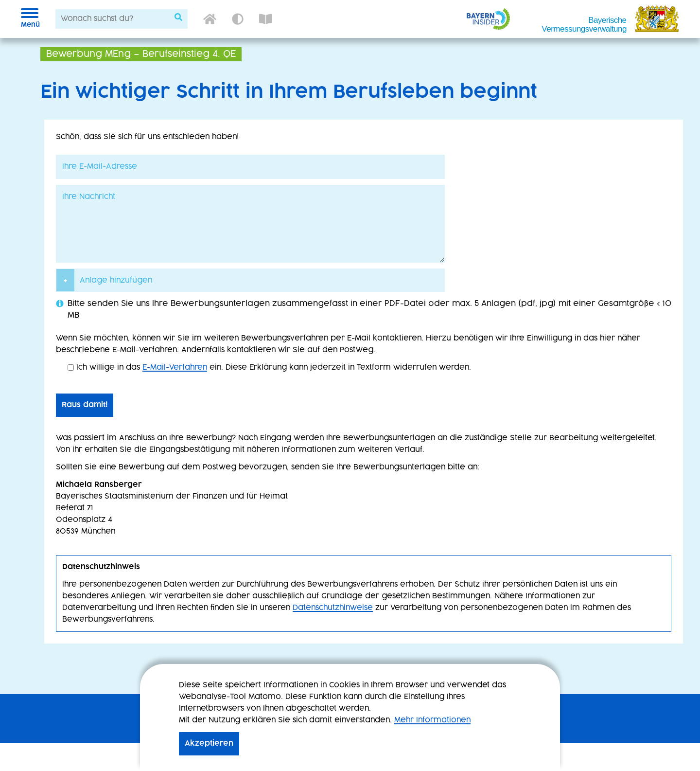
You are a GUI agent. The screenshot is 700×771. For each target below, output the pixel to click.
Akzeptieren (209, 744)
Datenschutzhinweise (333, 608)
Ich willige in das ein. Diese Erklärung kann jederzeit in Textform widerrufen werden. (269, 368)
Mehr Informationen (432, 720)
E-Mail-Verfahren (175, 368)
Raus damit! (85, 405)
